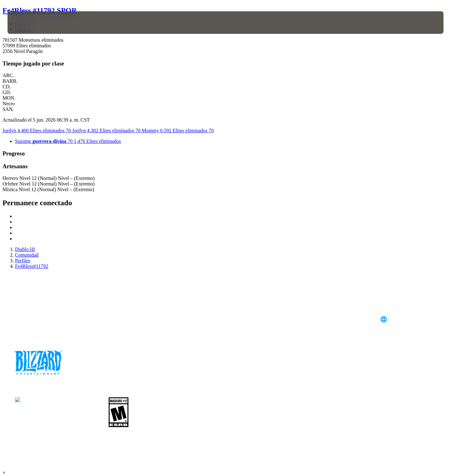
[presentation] (31, 23)
